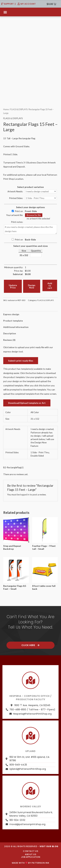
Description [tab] (10, 333)
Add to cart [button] (50, 285)
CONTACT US (30, 851)
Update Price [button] (13, 286)
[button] (5, 12)
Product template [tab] (13, 321)
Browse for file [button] (34, 215)
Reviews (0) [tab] (9, 340)
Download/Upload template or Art (27, 403)
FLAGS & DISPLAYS (19, 109)
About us (30, 854)
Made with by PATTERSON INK (30, 863)
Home (6, 109)
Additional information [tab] (16, 327)
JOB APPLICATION (31, 857)
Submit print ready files (21, 361)
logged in (25, 494)
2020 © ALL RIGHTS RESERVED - (31, 846)
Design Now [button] (32, 286)
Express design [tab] (11, 314)
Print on (19, 211)
